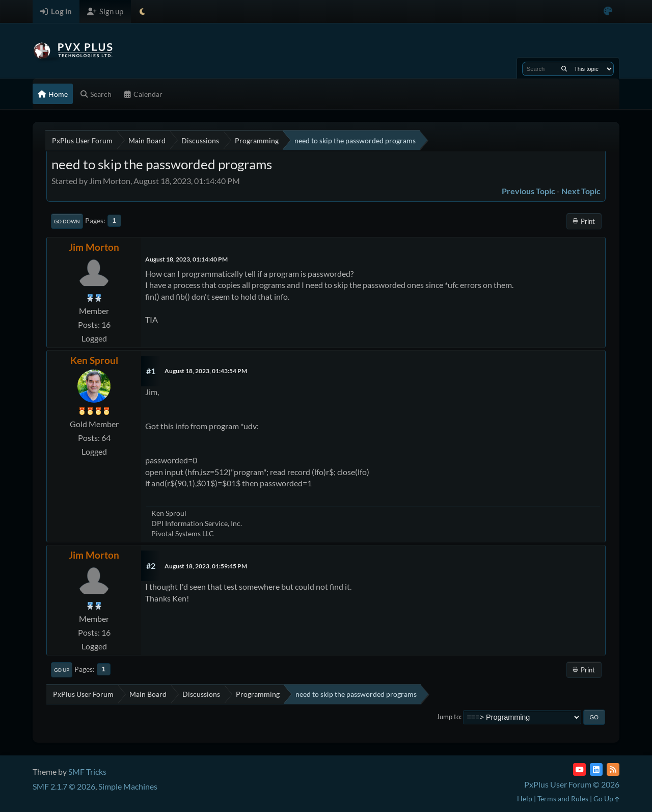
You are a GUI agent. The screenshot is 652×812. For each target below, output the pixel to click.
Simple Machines (128, 786)
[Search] (564, 69)
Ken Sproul (94, 360)
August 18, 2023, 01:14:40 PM (186, 259)
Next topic (581, 191)
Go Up (62, 670)
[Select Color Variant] (608, 11)
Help (525, 798)
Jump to (448, 717)
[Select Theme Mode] (142, 11)
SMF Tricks (87, 771)
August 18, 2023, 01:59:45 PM (206, 566)
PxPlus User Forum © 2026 (572, 784)
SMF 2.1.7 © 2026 (64, 786)
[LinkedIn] (596, 769)
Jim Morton (94, 247)
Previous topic (528, 191)
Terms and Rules (563, 798)
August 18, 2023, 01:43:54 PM (206, 371)
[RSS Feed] (613, 769)
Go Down (67, 221)
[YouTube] (579, 769)
